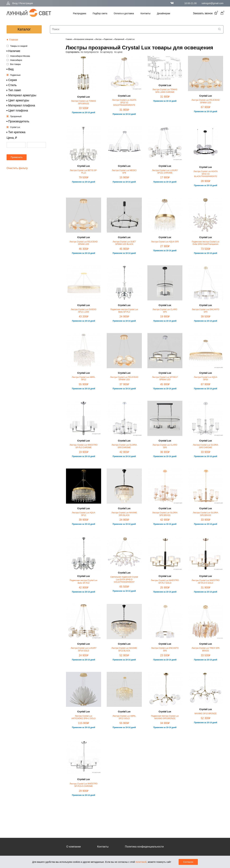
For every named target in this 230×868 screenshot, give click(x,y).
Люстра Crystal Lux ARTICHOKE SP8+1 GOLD (83, 717)
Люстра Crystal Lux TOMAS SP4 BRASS (84, 102)
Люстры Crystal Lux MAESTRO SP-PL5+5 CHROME (84, 785)
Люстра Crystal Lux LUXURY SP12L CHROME (165, 172)
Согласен (188, 862)
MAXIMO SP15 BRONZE (206, 714)
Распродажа (80, 13)
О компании (74, 847)
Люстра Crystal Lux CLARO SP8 (165, 446)
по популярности (90, 52)
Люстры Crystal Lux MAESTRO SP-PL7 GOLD (165, 582)
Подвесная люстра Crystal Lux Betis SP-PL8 (84, 582)
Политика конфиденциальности (144, 847)
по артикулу (106, 52)
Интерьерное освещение (84, 39)
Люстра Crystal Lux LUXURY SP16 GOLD (83, 649)
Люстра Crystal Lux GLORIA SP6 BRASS (206, 514)
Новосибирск (16, 60)
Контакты (145, 13)
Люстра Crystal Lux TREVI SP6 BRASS (206, 649)
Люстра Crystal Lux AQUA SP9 (165, 242)
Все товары (15, 64)
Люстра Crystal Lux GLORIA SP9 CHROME (124, 446)
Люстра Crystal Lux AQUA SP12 (84, 514)
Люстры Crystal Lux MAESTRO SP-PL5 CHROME (84, 446)
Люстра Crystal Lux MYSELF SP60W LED (165, 378)
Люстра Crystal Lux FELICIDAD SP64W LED (83, 243)
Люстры (99, 39)
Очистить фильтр (17, 168)
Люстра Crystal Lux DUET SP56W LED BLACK (124, 243)
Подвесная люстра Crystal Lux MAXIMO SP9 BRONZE (165, 717)
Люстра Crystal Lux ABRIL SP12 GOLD (124, 717)
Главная (69, 39)
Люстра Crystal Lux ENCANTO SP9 (206, 311)
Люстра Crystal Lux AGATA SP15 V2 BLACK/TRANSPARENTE (206, 174)
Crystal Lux (15, 127)
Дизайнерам (164, 13)
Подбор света (100, 13)
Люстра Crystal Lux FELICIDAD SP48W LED (124, 378)
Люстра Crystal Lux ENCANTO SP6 (165, 649)
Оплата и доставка (124, 13)
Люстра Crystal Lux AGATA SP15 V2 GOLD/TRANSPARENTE (124, 103)
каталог (24, 29)
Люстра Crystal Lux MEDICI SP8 (124, 172)
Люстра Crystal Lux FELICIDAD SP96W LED (206, 101)
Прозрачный (16, 116)
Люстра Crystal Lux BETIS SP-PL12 (84, 172)
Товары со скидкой (19, 46)
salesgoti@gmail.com (213, 3)
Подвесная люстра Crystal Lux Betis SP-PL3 (124, 311)
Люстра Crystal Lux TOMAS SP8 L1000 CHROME (165, 91)
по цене (118, 52)
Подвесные (15, 75)
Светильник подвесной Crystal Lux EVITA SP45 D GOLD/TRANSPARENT (124, 579)
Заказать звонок (203, 13)
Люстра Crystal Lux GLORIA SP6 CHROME (206, 446)
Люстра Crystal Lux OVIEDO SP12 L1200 (83, 311)
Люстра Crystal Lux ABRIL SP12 (84, 378)
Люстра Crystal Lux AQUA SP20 (206, 378)
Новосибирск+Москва (20, 56)
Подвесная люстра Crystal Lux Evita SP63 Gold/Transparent (206, 243)
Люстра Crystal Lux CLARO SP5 (165, 311)
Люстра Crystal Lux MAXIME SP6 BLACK (124, 514)
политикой (141, 862)
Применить (17, 157)
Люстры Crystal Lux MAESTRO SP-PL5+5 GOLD (206, 582)
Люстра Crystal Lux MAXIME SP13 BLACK (124, 649)
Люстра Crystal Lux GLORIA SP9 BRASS (165, 514)
